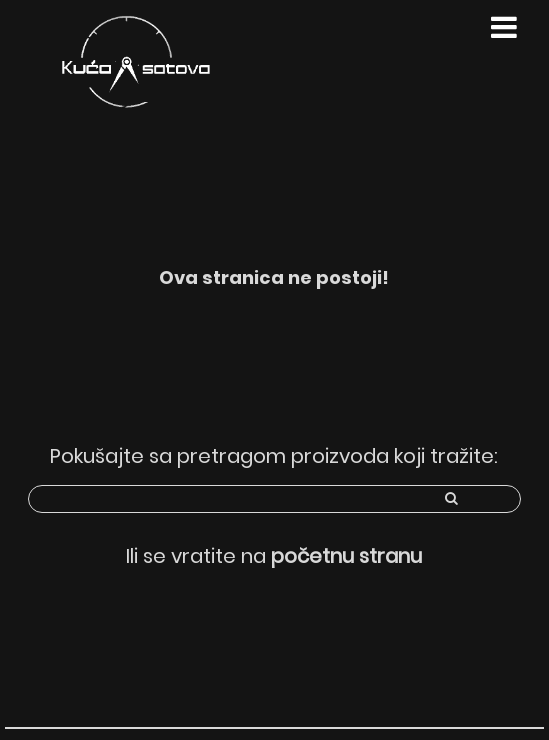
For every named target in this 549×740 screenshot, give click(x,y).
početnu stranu (346, 556)
